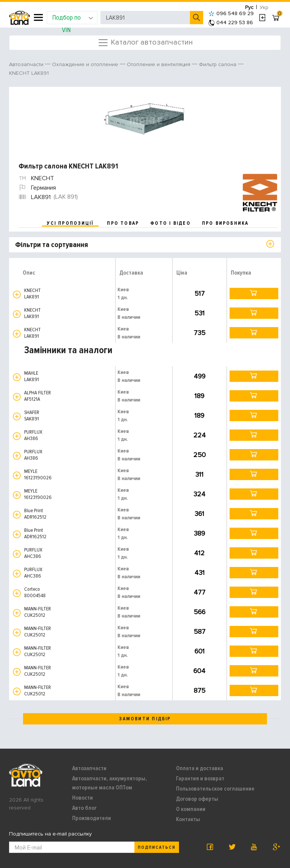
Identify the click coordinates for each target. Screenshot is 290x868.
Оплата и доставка (200, 768)
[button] (17, 294)
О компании (191, 809)
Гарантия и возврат (200, 778)
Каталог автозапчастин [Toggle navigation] (145, 43)
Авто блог (84, 808)
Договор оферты (197, 799)
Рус (249, 7)
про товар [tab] (123, 223)
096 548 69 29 (231, 13)
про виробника (225, 223)
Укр (264, 7)
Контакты (188, 819)
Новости (83, 798)
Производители (92, 818)
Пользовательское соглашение (215, 789)
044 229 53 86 (231, 22)
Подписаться (157, 847)
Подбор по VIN (73, 19)
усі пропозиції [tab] (70, 223)
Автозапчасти (89, 768)
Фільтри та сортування (52, 245)
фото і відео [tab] (170, 223)
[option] (146, 121)
